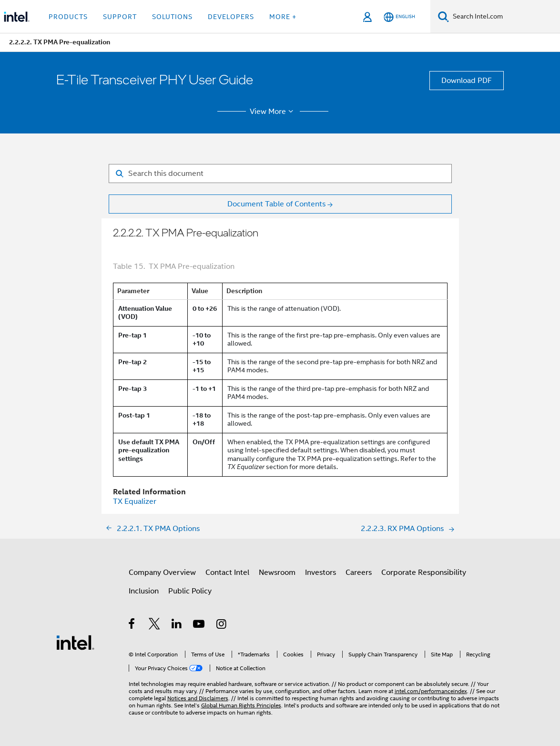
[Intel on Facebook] (132, 625)
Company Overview (162, 572)
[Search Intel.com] (504, 17)
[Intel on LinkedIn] (177, 625)
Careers (359, 572)
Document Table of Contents (276, 204)
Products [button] (68, 17)
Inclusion (144, 591)
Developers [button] (231, 17)
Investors (321, 572)
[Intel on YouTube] (199, 625)
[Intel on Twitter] (155, 625)
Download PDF (467, 81)
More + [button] (283, 17)
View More (273, 112)
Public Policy (190, 591)
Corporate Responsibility (424, 572)
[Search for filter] (280, 174)
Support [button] (120, 17)
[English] (399, 17)
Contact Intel (227, 572)
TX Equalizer (135, 501)
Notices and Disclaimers (198, 698)
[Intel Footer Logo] (75, 642)
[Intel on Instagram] (222, 625)
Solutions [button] (172, 17)
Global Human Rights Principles (241, 705)
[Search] (443, 16)
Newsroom (277, 572)
